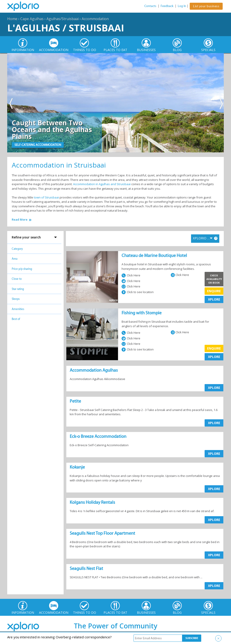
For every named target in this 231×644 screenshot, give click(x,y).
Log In (182, 6)
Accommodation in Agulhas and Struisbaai (102, 184)
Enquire (214, 291)
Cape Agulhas (32, 19)
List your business (206, 6)
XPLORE (214, 299)
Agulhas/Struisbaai (63, 19)
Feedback (167, 6)
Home (12, 19)
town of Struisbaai (46, 197)
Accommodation (95, 19)
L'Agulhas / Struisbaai (66, 28)
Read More (20, 220)
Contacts (150, 6)
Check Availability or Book (214, 279)
